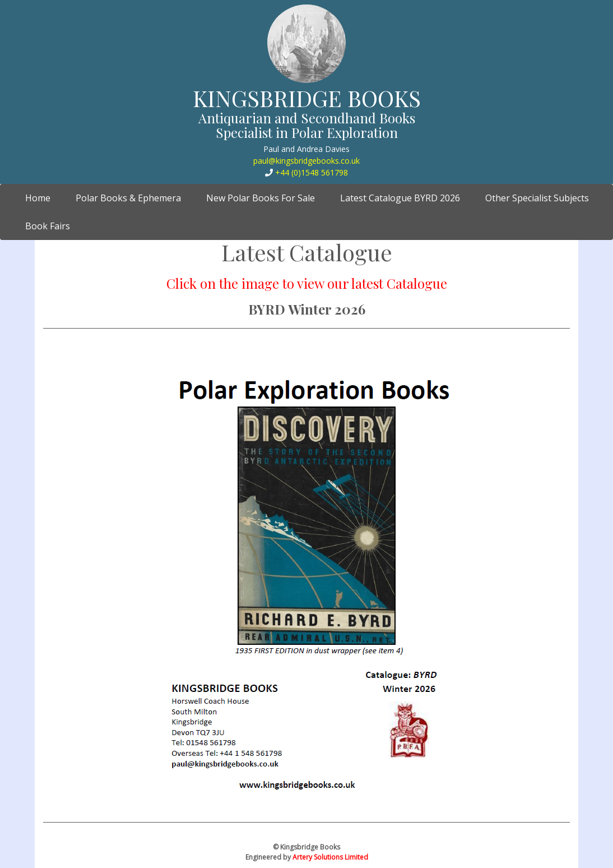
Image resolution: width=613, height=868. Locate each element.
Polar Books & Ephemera (128, 198)
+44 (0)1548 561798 (312, 172)
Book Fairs (48, 226)
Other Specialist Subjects (537, 198)
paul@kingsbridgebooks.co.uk (306, 161)
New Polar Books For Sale (261, 198)
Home (42, 198)
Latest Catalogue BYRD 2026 (400, 198)
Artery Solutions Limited (330, 857)
